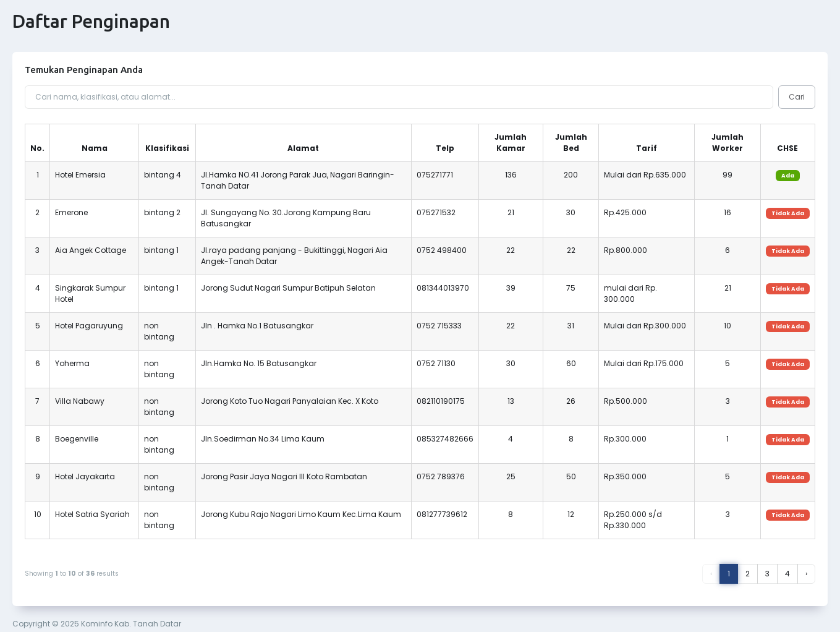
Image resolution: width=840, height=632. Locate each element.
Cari (797, 97)
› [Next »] (806, 574)
